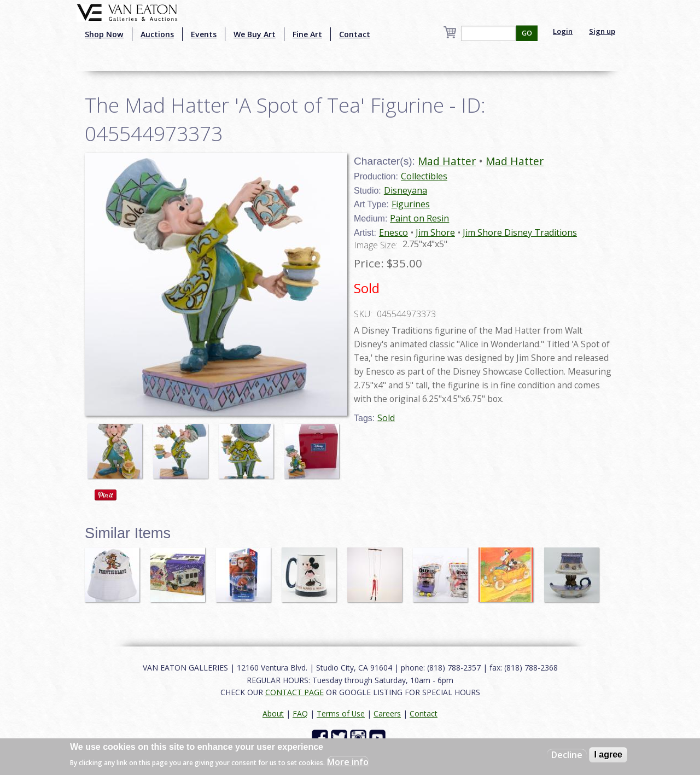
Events (204, 34)
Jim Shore (435, 232)
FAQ (300, 713)
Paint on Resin (419, 218)
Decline (567, 755)
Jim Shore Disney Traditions (520, 232)
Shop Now (104, 34)
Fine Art (307, 34)
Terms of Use (341, 713)
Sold (386, 418)
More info (348, 762)
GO (527, 33)
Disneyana (406, 190)
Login (563, 31)
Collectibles (424, 176)
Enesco (393, 232)
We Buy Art (255, 34)
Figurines (411, 204)
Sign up (602, 31)
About (273, 713)
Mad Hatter (447, 161)
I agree (608, 754)
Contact (355, 34)
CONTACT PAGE (294, 692)
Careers (387, 713)
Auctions (157, 34)
